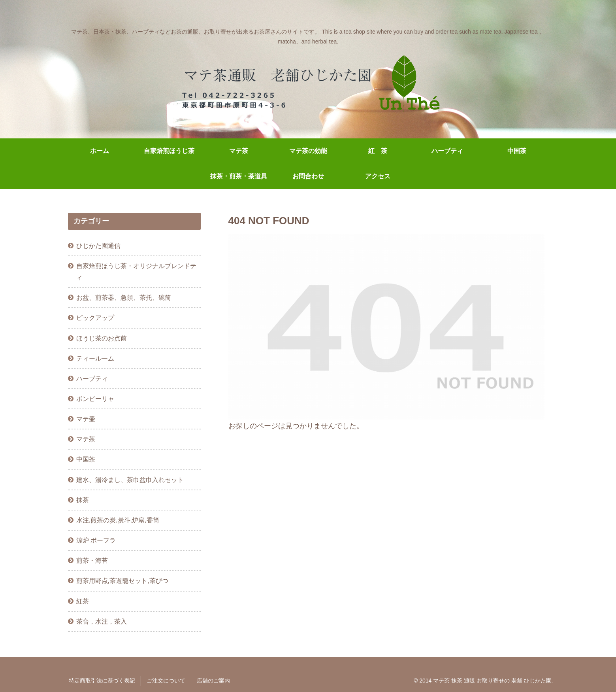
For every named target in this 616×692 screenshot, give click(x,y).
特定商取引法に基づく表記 (102, 681)
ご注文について (166, 681)
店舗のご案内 (213, 681)
